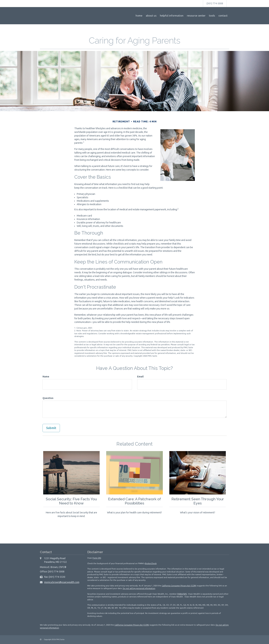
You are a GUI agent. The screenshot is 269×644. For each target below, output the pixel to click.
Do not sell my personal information (139, 588)
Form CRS (97, 558)
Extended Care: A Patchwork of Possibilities (134, 501)
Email (140, 377)
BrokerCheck (151, 563)
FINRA (180, 594)
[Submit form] (51, 428)
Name (46, 377)
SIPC (185, 594)
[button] (151, 16)
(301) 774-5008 (215, 3)
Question (48, 398)
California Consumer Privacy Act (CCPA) (179, 586)
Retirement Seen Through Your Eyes (198, 501)
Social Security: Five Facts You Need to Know (71, 501)
